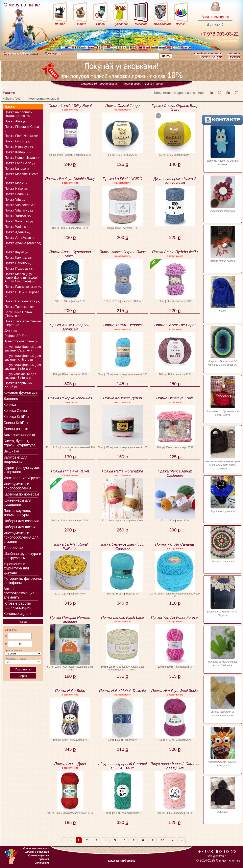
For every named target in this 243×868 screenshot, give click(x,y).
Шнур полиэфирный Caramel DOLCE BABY (122, 766)
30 (220, 93)
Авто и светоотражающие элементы (19, 593)
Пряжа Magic (16, 183)
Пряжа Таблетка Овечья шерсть (23, 323)
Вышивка (11, 451)
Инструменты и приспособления (18, 486)
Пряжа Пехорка (19, 269)
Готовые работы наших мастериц (18, 605)
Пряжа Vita (15, 199)
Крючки (10, 405)
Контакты (54, 54)
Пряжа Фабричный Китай (19, 385)
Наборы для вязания (21, 521)
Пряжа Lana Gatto (20, 163)
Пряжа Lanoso (17, 169)
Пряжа (9, 106)
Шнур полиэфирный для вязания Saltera (23, 367)
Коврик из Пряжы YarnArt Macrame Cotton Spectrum (223, 346)
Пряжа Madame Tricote (22, 176)
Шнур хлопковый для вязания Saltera (20, 376)
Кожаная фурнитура (21, 392)
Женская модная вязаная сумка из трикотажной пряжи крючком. (223, 448)
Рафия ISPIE (16, 336)
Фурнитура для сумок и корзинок (22, 470)
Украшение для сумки (223, 194)
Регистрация (210, 57)
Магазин (9, 93)
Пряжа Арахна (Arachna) (23, 245)
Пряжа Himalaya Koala (175, 398)
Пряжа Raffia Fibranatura (123, 471)
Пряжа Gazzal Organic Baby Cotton (175, 108)
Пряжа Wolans (17, 227)
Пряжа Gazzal (17, 141)
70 (237, 93)
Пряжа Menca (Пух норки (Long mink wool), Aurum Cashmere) (22, 278)
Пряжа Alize (17, 121)
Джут (11, 330)
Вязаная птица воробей (223, 244)
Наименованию (107, 84)
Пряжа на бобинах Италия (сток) (18, 114)
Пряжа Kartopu (18, 152)
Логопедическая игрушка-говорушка (223, 747)
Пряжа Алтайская (20, 238)
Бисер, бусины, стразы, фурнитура (20, 443)
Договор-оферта (38, 855)
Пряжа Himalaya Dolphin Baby (70, 179)
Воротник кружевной (223, 494)
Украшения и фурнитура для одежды (16, 568)
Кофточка (223, 795)
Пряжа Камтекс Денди (123, 398)
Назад (23, 622)
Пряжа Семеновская (22, 301)
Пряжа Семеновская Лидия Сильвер (123, 547)
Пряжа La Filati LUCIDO (123, 179)
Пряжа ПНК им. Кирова (22, 294)
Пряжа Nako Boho (70, 691)
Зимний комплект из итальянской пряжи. (223, 697)
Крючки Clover (16, 411)
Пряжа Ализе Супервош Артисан (70, 327)
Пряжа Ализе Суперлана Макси (70, 254)
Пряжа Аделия (17, 232)
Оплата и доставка (21, 54)
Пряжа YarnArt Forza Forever (175, 618)
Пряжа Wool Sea (19, 221)
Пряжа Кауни (16, 252)
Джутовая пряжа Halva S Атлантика (175, 181)
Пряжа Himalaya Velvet (70, 471)
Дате (160, 84)
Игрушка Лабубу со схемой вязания (223, 146)
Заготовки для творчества (16, 459)
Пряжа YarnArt (18, 216)
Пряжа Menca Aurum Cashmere (175, 473)
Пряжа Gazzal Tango (122, 106)
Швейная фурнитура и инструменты (22, 556)
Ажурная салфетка (223, 545)
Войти (234, 57)
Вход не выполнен (215, 17)
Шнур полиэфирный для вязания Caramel (23, 349)
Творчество (13, 548)
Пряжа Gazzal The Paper (175, 325)
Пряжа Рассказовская (23, 287)
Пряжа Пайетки (18, 263)
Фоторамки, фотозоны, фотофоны (23, 581)
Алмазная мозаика (19, 435)
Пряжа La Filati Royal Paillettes (70, 547)
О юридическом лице (36, 848)
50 (228, 93)
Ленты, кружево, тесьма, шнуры (17, 513)
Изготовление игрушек (22, 478)
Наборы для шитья (20, 527)
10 (211, 93)
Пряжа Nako (16, 189)
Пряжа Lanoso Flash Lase (123, 618)
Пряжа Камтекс (18, 258)
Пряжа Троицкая (19, 307)
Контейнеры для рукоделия (17, 502)
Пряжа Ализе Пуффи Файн (175, 252)
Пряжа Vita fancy (19, 210)
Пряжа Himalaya (19, 147)
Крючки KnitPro (16, 417)
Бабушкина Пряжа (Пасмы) (18, 314)
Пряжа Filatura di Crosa (22, 128)
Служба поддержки (122, 861)
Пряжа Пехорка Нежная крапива (70, 620)
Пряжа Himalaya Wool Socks (175, 691)
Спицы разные (16, 429)
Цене (149, 84)
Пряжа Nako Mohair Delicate (123, 691)
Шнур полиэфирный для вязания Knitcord (23, 358)
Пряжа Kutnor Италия (22, 158)
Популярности (131, 84)
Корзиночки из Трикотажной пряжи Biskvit (223, 396)
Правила (44, 859)
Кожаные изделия (19, 614)
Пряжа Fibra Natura (21, 136)
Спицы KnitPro (16, 423)
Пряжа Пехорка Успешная (70, 398)
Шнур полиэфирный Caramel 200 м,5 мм (175, 766)
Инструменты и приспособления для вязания (21, 537)
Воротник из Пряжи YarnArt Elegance (223, 597)
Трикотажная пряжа (21, 341)
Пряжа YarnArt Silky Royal (70, 106)
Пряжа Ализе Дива (70, 764)
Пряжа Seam (17, 194)
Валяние (11, 399)
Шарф (223, 294)
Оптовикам (42, 863)
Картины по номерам (21, 494)
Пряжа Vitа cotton (20, 205)
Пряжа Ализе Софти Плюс (123, 252)
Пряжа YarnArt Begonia (123, 325)
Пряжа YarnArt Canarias (175, 544)
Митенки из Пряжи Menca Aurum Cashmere (223, 647)
